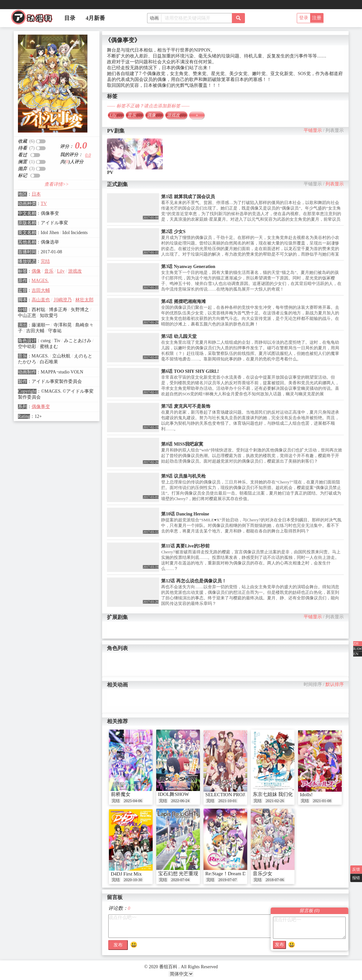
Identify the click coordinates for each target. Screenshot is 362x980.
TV (44, 204)
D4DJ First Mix (126, 874)
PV (110, 173)
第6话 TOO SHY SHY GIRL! (190, 371)
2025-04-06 (133, 801)
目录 (70, 18)
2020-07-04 (180, 880)
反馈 (356, 869)
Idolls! (306, 795)
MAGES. (40, 281)
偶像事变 (41, 407)
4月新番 (96, 18)
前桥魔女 (121, 794)
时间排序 (313, 684)
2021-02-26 (275, 801)
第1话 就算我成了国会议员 (188, 197)
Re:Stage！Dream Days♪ (230, 874)
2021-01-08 (322, 801)
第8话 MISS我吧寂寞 (182, 444)
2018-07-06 (275, 880)
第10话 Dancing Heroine (185, 514)
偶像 (36, 271)
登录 (304, 18)
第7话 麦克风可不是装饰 (186, 406)
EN (356, 654)
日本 (36, 194)
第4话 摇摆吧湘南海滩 (183, 301)
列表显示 (335, 130)
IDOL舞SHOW (174, 794)
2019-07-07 (228, 880)
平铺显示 (313, 130)
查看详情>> (57, 184)
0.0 (88, 155)
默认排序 (335, 684)
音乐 (49, 271)
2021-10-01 (228, 801)
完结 (45, 261)
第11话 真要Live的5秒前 (185, 546)
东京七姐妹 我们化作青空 (280, 794)
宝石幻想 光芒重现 (178, 874)
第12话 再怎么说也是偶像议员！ (194, 581)
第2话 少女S (173, 232)
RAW (358, 649)
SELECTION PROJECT (230, 795)
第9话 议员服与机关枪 (183, 476)
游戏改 (75, 271)
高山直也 (41, 300)
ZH (356, 643)
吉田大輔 (41, 290)
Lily (61, 271)
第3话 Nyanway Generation (188, 267)
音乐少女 (263, 874)
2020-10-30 (133, 880)
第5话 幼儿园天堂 (179, 336)
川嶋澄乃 (63, 300)
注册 (317, 18)
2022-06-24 (180, 801)
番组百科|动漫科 (35, 19)
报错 (356, 878)
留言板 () (309, 911)
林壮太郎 (84, 300)
